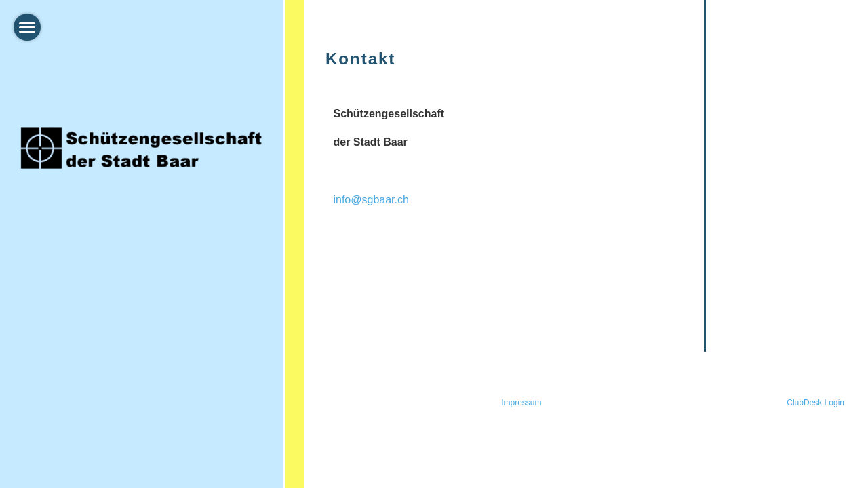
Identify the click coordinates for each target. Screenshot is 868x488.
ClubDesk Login (815, 403)
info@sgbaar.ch (371, 200)
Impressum (521, 403)
